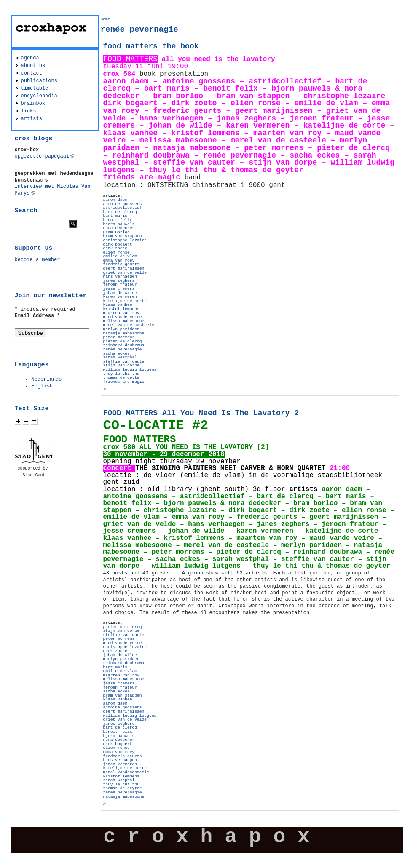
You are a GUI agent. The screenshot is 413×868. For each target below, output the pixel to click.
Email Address (38, 316)
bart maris (115, 216)
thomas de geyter (123, 378)
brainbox (33, 104)
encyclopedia (39, 96)
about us (33, 66)
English (42, 386)
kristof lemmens (121, 309)
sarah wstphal (119, 780)
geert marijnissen (124, 268)
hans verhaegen (120, 276)
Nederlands (47, 379)
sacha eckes (117, 354)
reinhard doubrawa (124, 345)
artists (32, 119)
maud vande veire (123, 317)
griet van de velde (125, 273)
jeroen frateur (120, 284)
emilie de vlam (120, 256)
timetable (35, 88)
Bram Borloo (117, 232)
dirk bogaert (118, 244)
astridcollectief (123, 208)
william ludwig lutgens (130, 370)
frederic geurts (121, 264)
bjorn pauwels (119, 224)
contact (32, 73)
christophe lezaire (125, 240)
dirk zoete (115, 248)
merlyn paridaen (121, 329)
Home (106, 19)
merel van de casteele (129, 325)
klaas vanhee (118, 305)
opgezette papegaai (45, 156)
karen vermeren (120, 297)
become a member (38, 260)
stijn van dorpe (121, 365)
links (29, 111)
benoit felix (118, 220)
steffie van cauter (125, 362)
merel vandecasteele (126, 772)
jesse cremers (119, 289)
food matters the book (151, 46)
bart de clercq (120, 212)
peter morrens (119, 337)
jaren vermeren (120, 764)
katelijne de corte (125, 301)
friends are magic (124, 382)
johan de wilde (120, 293)
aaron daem (115, 200)
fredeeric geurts (123, 756)
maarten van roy (121, 313)
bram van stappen (123, 236)
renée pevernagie (123, 349)
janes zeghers (119, 281)
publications (39, 81)
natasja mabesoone (124, 333)
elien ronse (117, 252)
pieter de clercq (123, 341)
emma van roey (119, 260)
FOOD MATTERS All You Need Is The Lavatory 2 (201, 413)
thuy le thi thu (121, 374)
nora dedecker (119, 228)
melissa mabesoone (124, 321)
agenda (30, 58)
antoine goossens (123, 204)
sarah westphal (120, 357)
